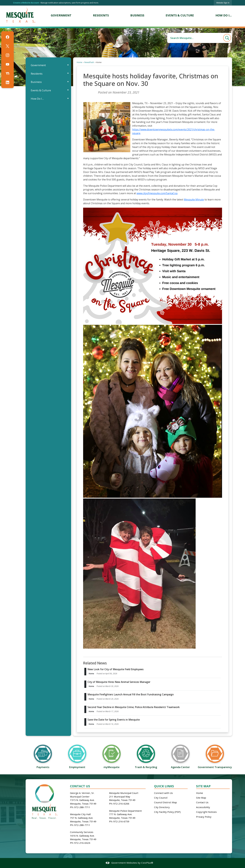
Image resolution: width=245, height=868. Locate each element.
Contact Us (202, 802)
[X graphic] (7, 46)
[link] (223, 3)
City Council (161, 798)
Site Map (203, 786)
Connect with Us (163, 793)
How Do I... (37, 99)
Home (80, 62)
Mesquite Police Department (125, 811)
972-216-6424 (82, 843)
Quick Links (164, 786)
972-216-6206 (121, 804)
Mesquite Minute (194, 200)
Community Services (82, 832)
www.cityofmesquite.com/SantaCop (157, 193)
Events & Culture (41, 90)
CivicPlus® (147, 863)
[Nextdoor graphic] (7, 73)
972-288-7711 (82, 807)
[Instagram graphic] (7, 55)
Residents (37, 74)
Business (36, 82)
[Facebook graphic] (7, 37)
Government (38, 65)
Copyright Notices (206, 812)
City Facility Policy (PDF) (167, 812)
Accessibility (203, 807)
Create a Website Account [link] (26, 3)
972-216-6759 (121, 821)
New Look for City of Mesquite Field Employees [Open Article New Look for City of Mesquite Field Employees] (116, 669)
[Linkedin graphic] (7, 82)
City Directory (162, 807)
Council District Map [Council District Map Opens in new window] (165, 802)
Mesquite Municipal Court (124, 793)
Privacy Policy (204, 817)
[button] (227, 38)
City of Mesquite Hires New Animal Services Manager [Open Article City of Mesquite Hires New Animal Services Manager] (119, 682)
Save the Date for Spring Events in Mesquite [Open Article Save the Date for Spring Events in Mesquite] (114, 720)
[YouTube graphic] (7, 64)
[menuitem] (61, 15)
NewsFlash (89, 62)
